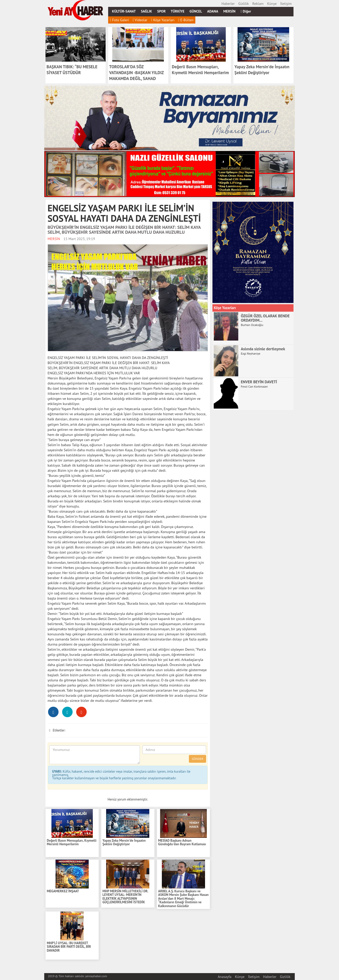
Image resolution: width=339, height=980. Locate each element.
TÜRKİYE (178, 11)
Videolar (140, 20)
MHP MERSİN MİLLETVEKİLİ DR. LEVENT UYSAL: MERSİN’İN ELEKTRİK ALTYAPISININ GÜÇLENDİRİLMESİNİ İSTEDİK (125, 897)
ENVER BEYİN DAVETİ (259, 382)
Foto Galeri (120, 20)
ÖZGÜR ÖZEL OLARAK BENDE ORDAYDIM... (265, 318)
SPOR (161, 11)
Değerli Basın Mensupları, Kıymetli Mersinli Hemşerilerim (72, 843)
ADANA (213, 11)
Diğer (246, 11)
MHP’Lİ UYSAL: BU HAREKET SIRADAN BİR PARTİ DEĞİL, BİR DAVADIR (69, 947)
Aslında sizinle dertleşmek (263, 349)
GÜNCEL (196, 11)
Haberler (228, 4)
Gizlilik (244, 4)
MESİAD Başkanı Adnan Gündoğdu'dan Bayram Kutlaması (182, 843)
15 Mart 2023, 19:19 (79, 239)
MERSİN (229, 11)
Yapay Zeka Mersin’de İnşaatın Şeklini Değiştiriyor (124, 843)
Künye (272, 4)
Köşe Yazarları (163, 20)
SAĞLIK (146, 11)
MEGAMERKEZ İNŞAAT (63, 891)
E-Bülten (186, 20)
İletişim (286, 4)
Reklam (258, 4)
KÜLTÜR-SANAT (124, 11)
